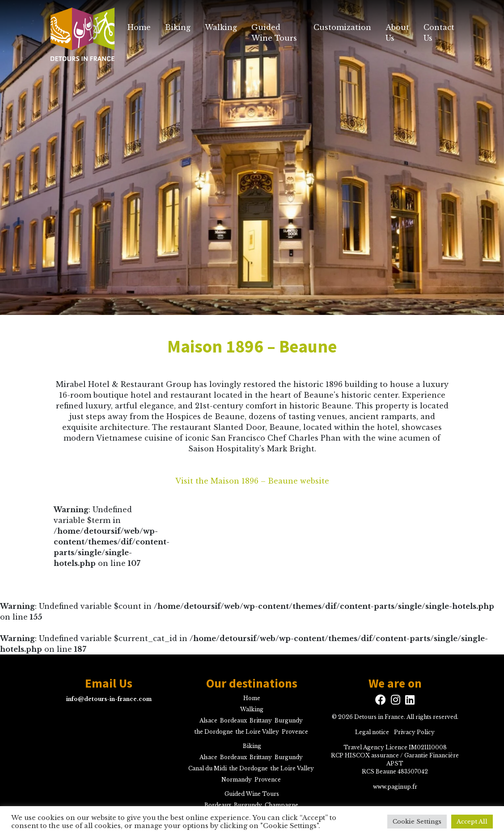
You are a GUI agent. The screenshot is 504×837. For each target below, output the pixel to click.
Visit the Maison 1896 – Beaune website (252, 481)
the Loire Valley (257, 732)
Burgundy (289, 720)
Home (139, 27)
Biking (178, 27)
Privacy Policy (414, 732)
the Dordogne (214, 732)
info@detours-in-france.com (109, 699)
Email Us (109, 683)
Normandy (237, 780)
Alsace (208, 720)
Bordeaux (233, 720)
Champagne (282, 805)
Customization (342, 27)
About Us (397, 33)
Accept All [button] (472, 822)
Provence (295, 732)
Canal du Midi (208, 768)
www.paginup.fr (395, 787)
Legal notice (372, 732)
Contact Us (439, 33)
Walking (221, 27)
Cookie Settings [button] (417, 822)
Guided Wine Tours (274, 33)
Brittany (261, 720)
